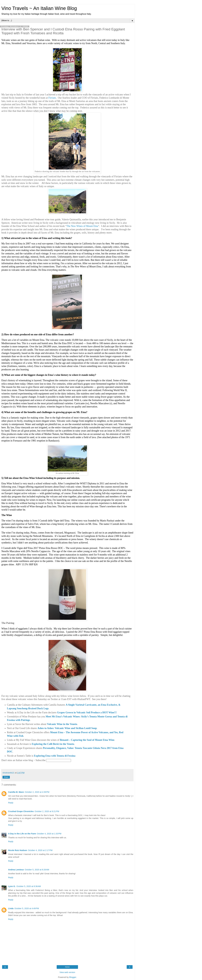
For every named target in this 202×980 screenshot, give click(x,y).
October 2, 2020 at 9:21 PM (47, 811)
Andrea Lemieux (16, 870)
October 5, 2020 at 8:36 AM (29, 886)
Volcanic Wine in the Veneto (62, 724)
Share (6, 777)
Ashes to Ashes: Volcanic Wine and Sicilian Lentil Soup (67, 728)
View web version (67, 972)
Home (67, 967)
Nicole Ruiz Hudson (18, 850)
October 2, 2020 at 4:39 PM (37, 792)
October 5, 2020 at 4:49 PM (27, 908)
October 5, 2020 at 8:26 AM (37, 870)
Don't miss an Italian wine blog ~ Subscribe (23, 760)
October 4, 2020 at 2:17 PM (40, 850)
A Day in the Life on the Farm (22, 834)
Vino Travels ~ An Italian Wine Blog (39, 8)
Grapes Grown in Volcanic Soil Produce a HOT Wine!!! (87, 712)
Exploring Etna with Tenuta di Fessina (55, 756)
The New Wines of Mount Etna (82, 226)
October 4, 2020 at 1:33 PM (49, 834)
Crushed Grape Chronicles (21, 811)
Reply (11, 803)
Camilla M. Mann (16, 792)
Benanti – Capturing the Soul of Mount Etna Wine (87, 740)
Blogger (73, 977)
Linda (11, 908)
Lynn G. (12, 886)
